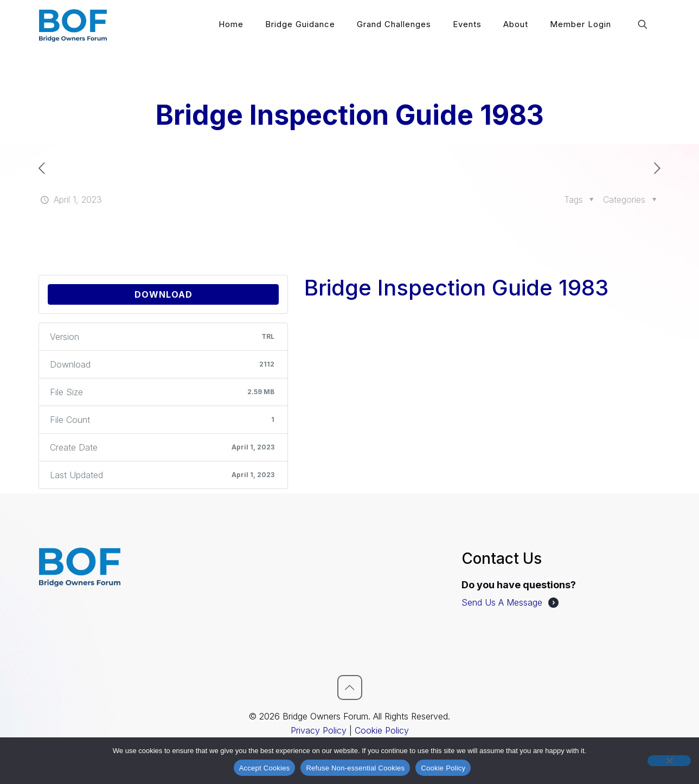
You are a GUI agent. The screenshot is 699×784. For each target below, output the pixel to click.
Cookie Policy (382, 730)
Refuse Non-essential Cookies (355, 768)
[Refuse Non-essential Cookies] (669, 761)
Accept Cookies (265, 768)
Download (163, 294)
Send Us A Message (502, 602)
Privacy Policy (319, 730)
